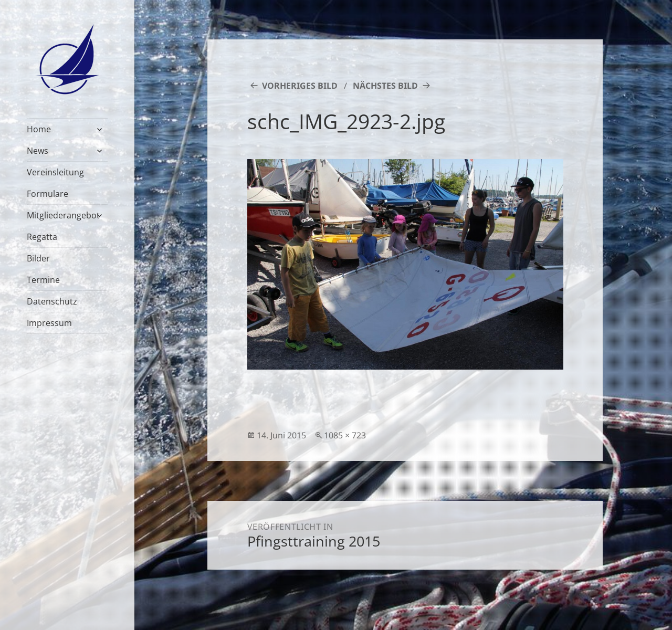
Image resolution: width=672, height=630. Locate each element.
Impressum (49, 323)
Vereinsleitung (55, 172)
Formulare (48, 194)
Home (39, 129)
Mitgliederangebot (63, 215)
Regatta (42, 237)
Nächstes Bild (385, 86)
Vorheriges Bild (300, 86)
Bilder (38, 258)
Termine (43, 280)
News (38, 151)
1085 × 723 (345, 435)
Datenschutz (52, 301)
